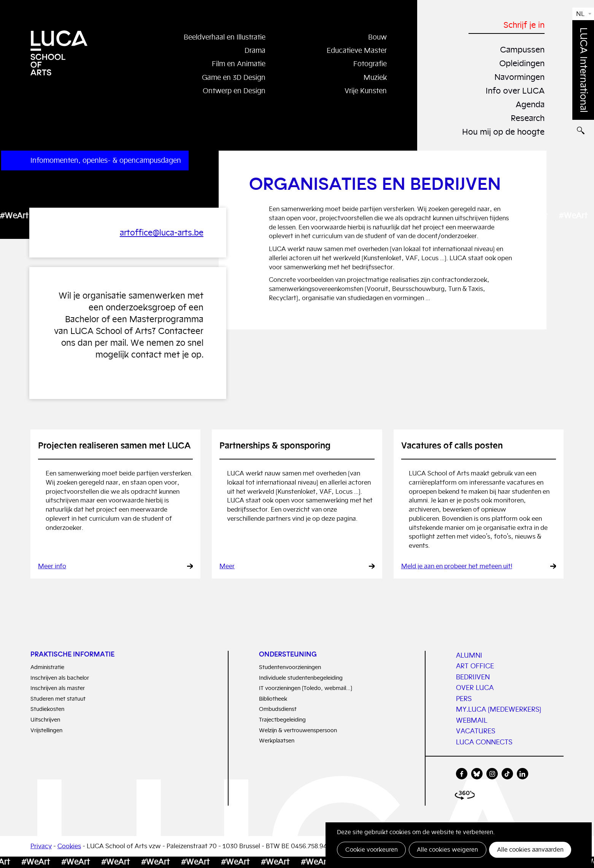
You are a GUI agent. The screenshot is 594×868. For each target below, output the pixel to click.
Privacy (41, 847)
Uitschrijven (45, 720)
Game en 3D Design (232, 77)
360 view (466, 797)
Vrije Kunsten (364, 91)
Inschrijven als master (58, 688)
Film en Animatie (237, 64)
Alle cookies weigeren (447, 850)
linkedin (523, 774)
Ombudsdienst (278, 709)
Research (526, 117)
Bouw (377, 37)
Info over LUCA (514, 90)
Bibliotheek (273, 699)
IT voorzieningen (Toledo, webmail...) (306, 688)
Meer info (52, 567)
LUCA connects (484, 742)
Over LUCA (475, 688)
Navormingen (518, 76)
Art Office (475, 666)
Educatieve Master (355, 50)
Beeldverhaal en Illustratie (221, 37)
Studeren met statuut (58, 699)
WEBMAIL (472, 720)
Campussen (521, 49)
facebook (462, 774)
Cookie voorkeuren (371, 850)
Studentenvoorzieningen (290, 667)
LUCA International (583, 70)
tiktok (507, 774)
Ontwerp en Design (232, 91)
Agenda (529, 104)
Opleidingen (520, 63)
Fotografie (369, 64)
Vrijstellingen (46, 730)
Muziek (374, 77)
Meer (227, 567)
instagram (492, 774)
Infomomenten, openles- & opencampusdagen (106, 161)
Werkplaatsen (277, 741)
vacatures (476, 731)
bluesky (477, 774)
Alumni (469, 655)
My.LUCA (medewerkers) (499, 710)
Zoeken (583, 135)
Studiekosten (47, 709)
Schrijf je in (523, 25)
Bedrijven (473, 677)
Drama (254, 50)
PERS (464, 699)
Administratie (47, 667)
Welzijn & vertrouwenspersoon (298, 730)
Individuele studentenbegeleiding (301, 678)
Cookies (69, 847)
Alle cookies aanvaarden (530, 850)
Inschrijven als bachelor (60, 678)
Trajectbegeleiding (282, 720)
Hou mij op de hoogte (502, 131)
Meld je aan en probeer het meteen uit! (457, 567)
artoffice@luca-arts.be (159, 233)
